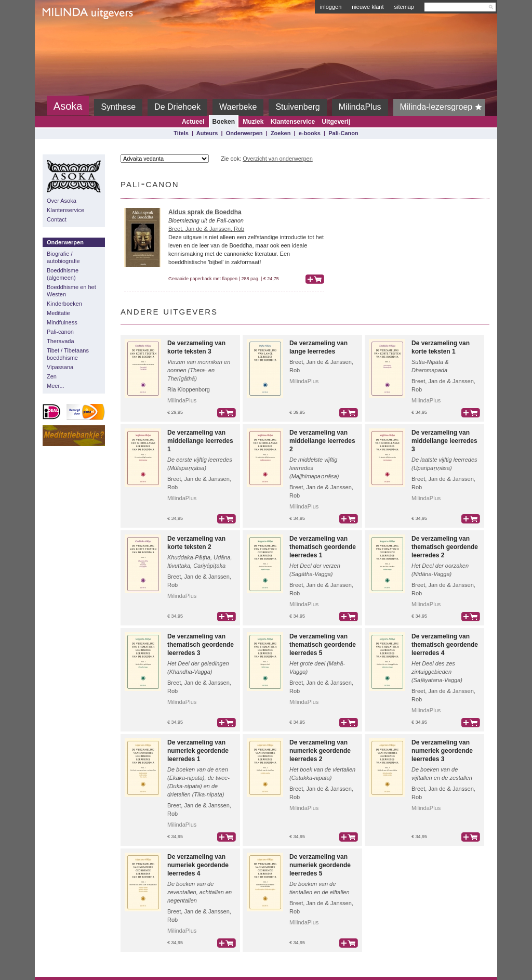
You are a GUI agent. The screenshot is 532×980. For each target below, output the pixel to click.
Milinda (64, 37)
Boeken (224, 122)
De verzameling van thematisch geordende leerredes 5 (323, 645)
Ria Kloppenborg (189, 389)
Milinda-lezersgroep (443, 107)
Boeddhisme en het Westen (71, 291)
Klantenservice (293, 122)
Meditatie (58, 313)
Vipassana (60, 367)
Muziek (253, 122)
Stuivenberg (297, 107)
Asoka (68, 106)
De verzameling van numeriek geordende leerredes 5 (320, 865)
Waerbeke (238, 107)
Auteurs (207, 133)
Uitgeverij (336, 122)
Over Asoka (62, 201)
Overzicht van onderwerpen (278, 159)
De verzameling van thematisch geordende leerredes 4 (445, 645)
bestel (315, 279)
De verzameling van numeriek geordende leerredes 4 (198, 865)
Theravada (61, 341)
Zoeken (281, 133)
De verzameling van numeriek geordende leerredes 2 (320, 751)
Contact (57, 219)
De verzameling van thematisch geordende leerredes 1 (323, 547)
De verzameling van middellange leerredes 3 (444, 441)
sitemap (404, 7)
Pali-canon (60, 332)
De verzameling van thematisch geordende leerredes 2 (445, 547)
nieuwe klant (368, 7)
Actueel (193, 122)
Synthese (118, 107)
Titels (181, 133)
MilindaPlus (360, 107)
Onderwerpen (244, 133)
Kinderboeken (64, 304)
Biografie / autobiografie (63, 257)
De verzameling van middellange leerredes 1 (200, 441)
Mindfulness (62, 322)
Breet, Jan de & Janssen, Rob (206, 229)
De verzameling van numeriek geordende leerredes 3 (442, 751)
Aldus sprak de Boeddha (205, 212)
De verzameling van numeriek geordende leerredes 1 (198, 751)
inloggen (331, 7)
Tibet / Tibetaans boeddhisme (68, 354)
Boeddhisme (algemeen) (63, 274)
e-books (310, 133)
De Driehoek (177, 107)
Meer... (56, 386)
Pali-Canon (343, 133)
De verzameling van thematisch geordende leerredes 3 (201, 645)
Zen (52, 376)
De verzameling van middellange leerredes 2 (322, 441)
